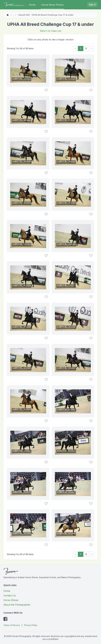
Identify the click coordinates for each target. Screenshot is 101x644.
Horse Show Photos (52, 5)
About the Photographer (17, 605)
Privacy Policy (31, 625)
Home (32, 5)
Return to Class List (50, 31)
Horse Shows (11, 600)
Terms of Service (12, 625)
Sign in (92, 5)
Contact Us (10, 595)
